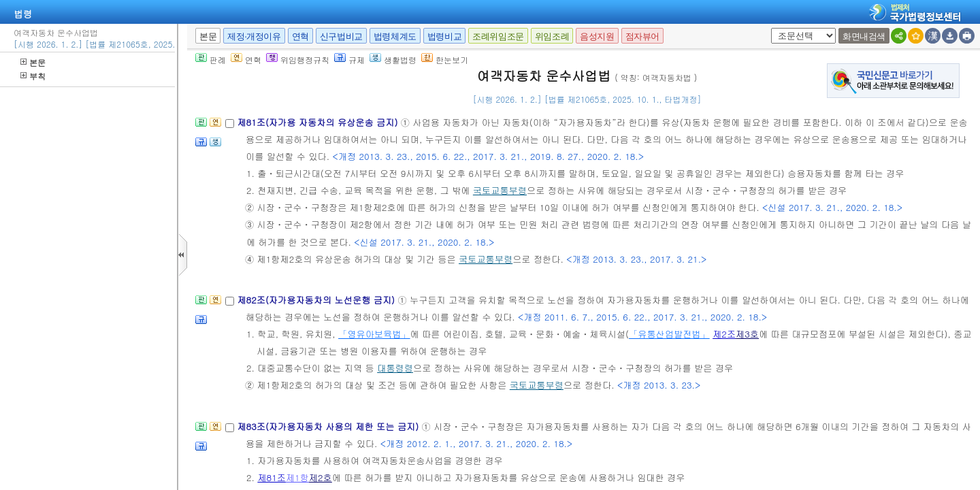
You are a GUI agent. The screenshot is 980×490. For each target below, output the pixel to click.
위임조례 (552, 36)
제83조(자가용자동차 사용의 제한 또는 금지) (329, 426)
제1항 (297, 477)
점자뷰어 (642, 36)
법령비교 (444, 36)
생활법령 (393, 60)
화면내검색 (864, 36)
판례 (211, 60)
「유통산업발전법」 (669, 334)
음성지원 (597, 36)
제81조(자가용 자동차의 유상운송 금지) (318, 122)
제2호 (321, 477)
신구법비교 (341, 36)
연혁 (300, 36)
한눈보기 (445, 60)
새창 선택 (769, 28)
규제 (349, 60)
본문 (33, 62)
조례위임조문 (498, 36)
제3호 (747, 334)
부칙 (33, 76)
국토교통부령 (500, 190)
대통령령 (395, 368)
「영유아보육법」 (374, 334)
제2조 (724, 334)
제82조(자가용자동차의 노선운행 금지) (317, 300)
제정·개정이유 (254, 36)
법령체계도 (395, 36)
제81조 (272, 477)
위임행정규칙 (298, 60)
